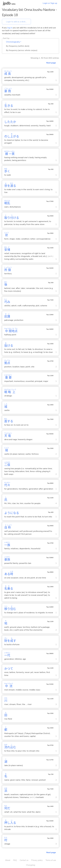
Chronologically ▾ (14, 42)
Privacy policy (37, 860)
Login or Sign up (50, 3)
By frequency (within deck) (18, 46)
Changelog (31, 865)
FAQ (15, 860)
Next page (51, 63)
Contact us (24, 860)
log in (10, 28)
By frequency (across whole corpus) (22, 50)
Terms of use (51, 860)
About (8, 860)
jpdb (7, 3)
